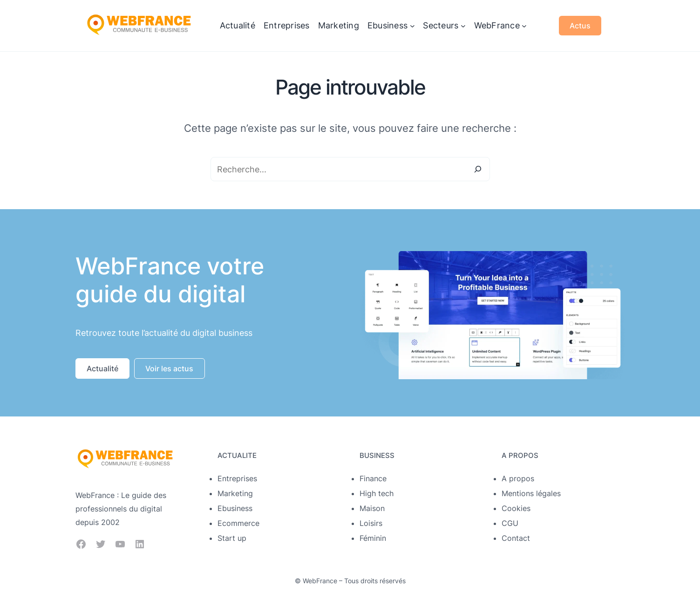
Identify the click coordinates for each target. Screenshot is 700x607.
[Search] (478, 169)
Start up (232, 538)
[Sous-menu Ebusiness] (412, 26)
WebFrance (320, 581)
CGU (510, 523)
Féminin (373, 538)
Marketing (235, 493)
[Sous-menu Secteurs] (463, 26)
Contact (516, 538)
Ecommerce (238, 523)
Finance (373, 478)
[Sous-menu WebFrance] (524, 26)
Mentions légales (531, 493)
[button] (103, 368)
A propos (518, 478)
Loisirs (371, 523)
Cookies (516, 508)
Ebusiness (235, 508)
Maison (372, 508)
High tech (377, 493)
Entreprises (237, 478)
